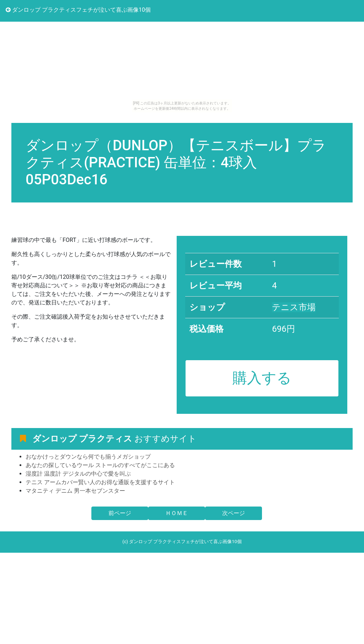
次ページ (234, 513)
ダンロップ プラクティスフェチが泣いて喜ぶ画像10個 (78, 10)
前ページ (120, 513)
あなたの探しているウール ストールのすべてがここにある (100, 465)
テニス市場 (294, 307)
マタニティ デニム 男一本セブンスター (75, 491)
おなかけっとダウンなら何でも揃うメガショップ (88, 457)
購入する (262, 378)
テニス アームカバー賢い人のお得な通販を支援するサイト (100, 482)
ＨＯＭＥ (177, 513)
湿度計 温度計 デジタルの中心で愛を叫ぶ (78, 474)
